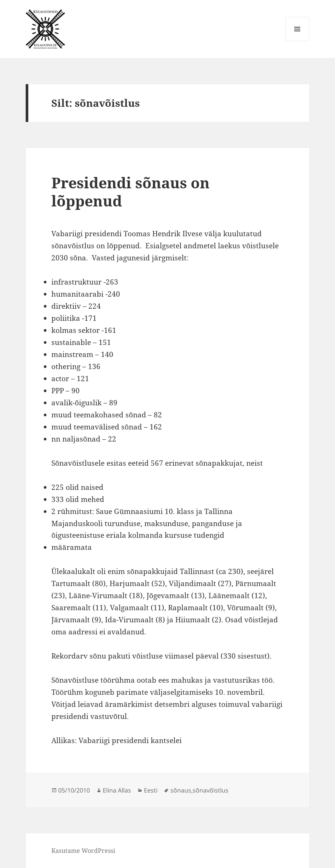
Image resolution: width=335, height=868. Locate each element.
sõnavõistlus (211, 790)
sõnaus (181, 790)
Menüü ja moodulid (297, 41)
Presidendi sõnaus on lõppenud (130, 192)
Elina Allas (117, 790)
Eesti (151, 790)
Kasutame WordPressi (83, 851)
